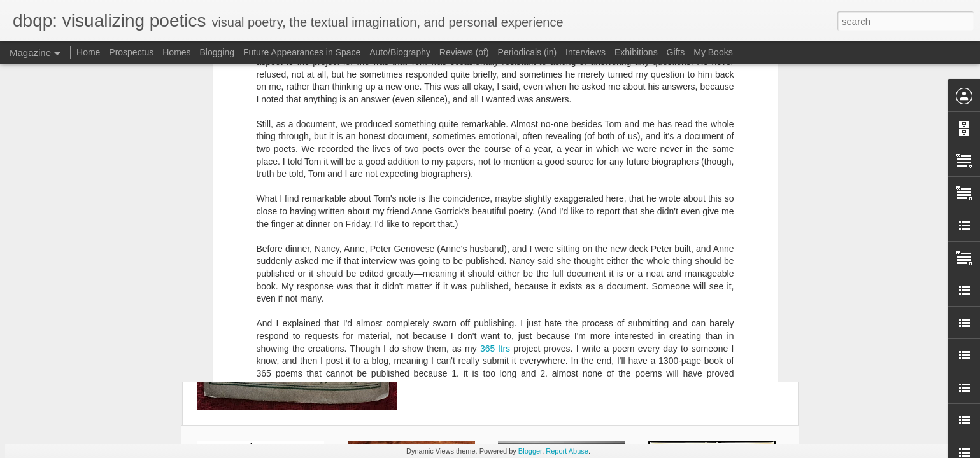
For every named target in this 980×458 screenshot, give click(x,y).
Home (88, 52)
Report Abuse (567, 451)
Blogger (530, 451)
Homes (176, 52)
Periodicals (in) (528, 52)
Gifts (676, 52)
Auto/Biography (400, 52)
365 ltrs (495, 133)
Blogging (217, 52)
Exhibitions (636, 52)
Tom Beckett (573, 268)
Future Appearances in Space (302, 52)
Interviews (586, 52)
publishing (523, 268)
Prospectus (131, 52)
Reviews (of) (464, 52)
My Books (713, 52)
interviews (478, 268)
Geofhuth (560, 251)
